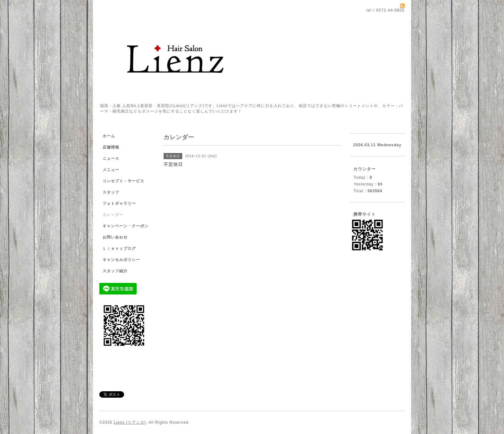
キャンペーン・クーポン (126, 226)
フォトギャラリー (119, 203)
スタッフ (111, 192)
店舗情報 (111, 147)
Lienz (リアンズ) (130, 422)
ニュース (111, 158)
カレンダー (113, 215)
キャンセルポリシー (121, 260)
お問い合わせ (115, 237)
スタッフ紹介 (115, 271)
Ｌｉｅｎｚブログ (119, 249)
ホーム (109, 136)
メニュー (111, 170)
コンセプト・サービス (123, 181)
